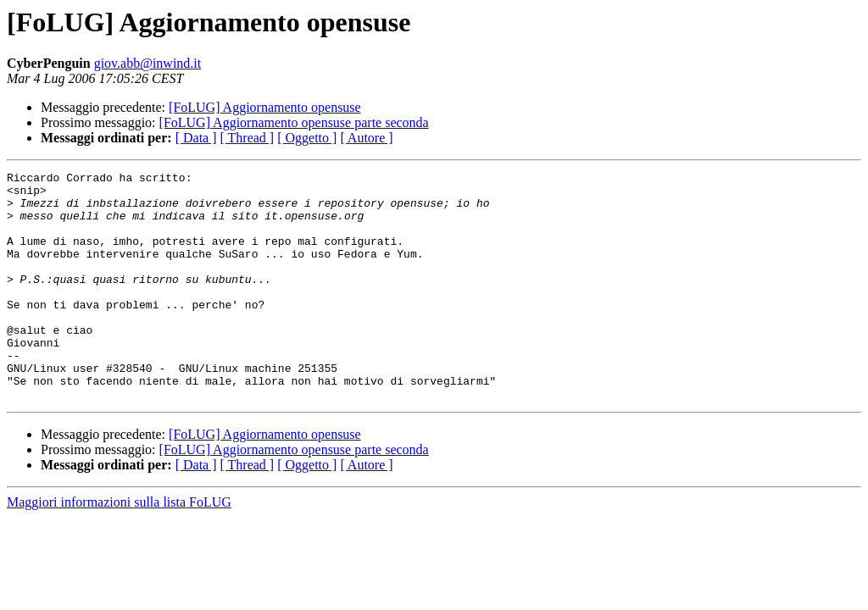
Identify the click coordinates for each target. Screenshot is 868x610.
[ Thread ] (248, 138)
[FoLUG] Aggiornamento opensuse (265, 107)
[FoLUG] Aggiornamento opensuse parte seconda (294, 122)
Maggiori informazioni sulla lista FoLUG (119, 548)
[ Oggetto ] (307, 138)
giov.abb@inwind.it (148, 63)
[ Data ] (196, 138)
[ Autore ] (366, 138)
